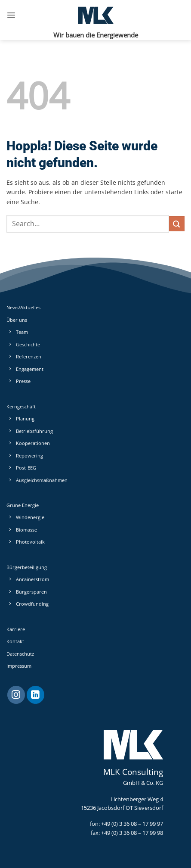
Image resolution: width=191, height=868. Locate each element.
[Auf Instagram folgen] (16, 695)
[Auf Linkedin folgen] (35, 695)
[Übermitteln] (177, 224)
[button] (11, 15)
